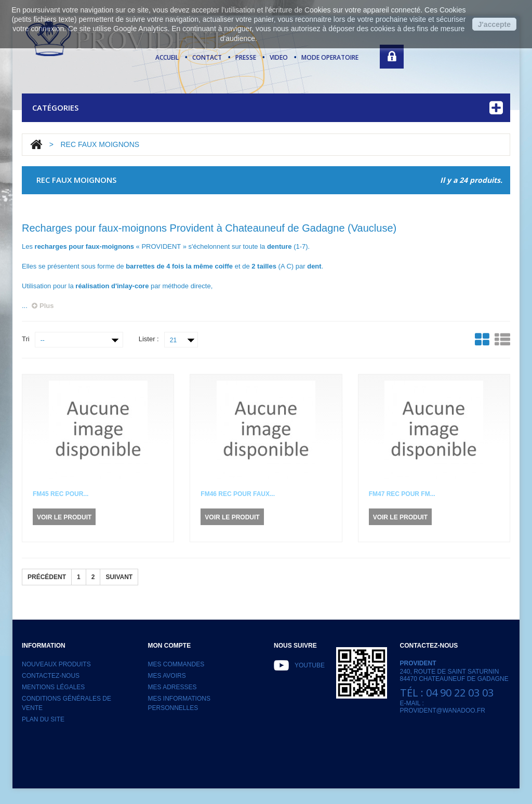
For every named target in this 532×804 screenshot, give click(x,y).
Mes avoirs (167, 676)
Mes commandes (176, 664)
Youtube (310, 665)
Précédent (47, 577)
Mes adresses (172, 687)
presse (246, 57)
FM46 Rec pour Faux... (238, 494)
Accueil (167, 57)
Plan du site (43, 719)
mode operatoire (330, 57)
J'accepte (494, 24)
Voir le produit (64, 517)
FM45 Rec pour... (61, 494)
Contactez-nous (51, 676)
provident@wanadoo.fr (443, 711)
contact (207, 57)
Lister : (149, 339)
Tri (26, 339)
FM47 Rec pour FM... (402, 494)
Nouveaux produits (56, 664)
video (279, 57)
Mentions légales (53, 687)
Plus (43, 306)
